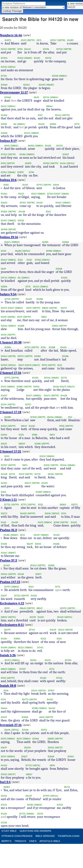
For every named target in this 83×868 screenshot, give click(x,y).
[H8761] (12, 67)
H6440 (27, 49)
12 (2, 611)
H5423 (60, 617)
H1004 (4, 435)
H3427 (4, 220)
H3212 (20, 58)
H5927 (23, 203)
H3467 (59, 203)
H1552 (4, 796)
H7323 (4, 154)
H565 (31, 587)
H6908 (4, 229)
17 (2, 101)
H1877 (38, 574)
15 (2, 590)
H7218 (4, 823)
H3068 (4, 85)
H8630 (23, 608)
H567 (48, 212)
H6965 (31, 146)
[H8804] (63, 76)
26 (2, 663)
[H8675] (36, 365)
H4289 (70, 40)
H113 (60, 365)
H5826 (4, 212)
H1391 (25, 185)
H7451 (32, 630)
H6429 (29, 796)
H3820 (17, 639)
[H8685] (28, 58)
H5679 (63, 387)
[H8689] (50, 85)
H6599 (7, 630)
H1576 (4, 805)
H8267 (29, 774)
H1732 (64, 378)
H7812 (38, 260)
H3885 (20, 387)
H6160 (56, 387)
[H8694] (46, 260)
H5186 (23, 154)
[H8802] (35, 133)
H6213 (61, 630)
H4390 (4, 648)
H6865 (7, 787)
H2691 (4, 444)
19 (2, 149)
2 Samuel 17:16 (11, 373)
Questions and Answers (35, 831)
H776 (77, 124)
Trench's (20, 841)
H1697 (4, 596)
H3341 (4, 172)
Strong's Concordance (17, 836)
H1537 (21, 194)
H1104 (4, 404)
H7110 (4, 76)
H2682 (51, 565)
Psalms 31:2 (9, 530)
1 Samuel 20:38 (11, 342)
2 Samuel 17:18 (11, 412)
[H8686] (12, 172)
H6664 (4, 708)
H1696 (48, 513)
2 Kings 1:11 (8, 500)
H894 (52, 765)
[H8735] (68, 617)
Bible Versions (45, 836)
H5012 (51, 748)
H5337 (37, 535)
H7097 (23, 669)
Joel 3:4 (5, 782)
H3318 (55, 76)
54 (2, 302)
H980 (35, 435)
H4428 (22, 212)
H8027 (4, 617)
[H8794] (12, 617)
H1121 (43, 639)
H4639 (53, 630)
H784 (20, 49)
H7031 (59, 678)
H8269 (63, 504)
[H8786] (11, 317)
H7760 (60, 49)
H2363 (4, 356)
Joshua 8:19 (8, 141)
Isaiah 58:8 (8, 686)
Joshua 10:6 (8, 180)
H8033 (22, 444)
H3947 (54, 40)
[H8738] (12, 229)
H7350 (68, 660)
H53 (70, 417)
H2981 (4, 124)
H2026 (4, 326)
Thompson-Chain (68, 836)
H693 (7, 146)
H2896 (53, 124)
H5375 (4, 308)
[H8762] (70, 163)
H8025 (45, 308)
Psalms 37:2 (9, 560)
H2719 (64, 308)
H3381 (38, 444)
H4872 (8, 40)
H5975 (21, 356)
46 (2, 43)
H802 (44, 317)
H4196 (46, 49)
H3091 (56, 185)
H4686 (56, 544)
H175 (39, 40)
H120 (59, 639)
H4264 (4, 194)
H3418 (21, 574)
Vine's (33, 841)
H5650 (4, 203)
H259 (7, 608)
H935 (3, 163)
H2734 (46, 97)
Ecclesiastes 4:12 (12, 603)
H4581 (4, 544)
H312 (20, 260)
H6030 (23, 513)
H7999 (46, 796)
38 (2, 351)
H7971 (40, 185)
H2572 (74, 504)
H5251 (33, 660)
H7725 (7, 504)
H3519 (4, 717)
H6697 (30, 544)
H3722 (4, 67)
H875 (52, 435)
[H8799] (31, 40)
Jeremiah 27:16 (11, 725)
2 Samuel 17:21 (11, 451)
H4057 (4, 396)
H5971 (28, 404)
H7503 (50, 194)
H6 (15, 124)
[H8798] (61, 40)
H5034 (4, 574)
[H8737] (59, 748)
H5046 (47, 378)
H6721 (67, 787)
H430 (4, 251)
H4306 (4, 115)
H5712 (48, 58)
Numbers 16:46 (11, 35)
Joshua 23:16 (9, 237)
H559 (24, 40)
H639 (36, 97)
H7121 (7, 299)
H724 (4, 699)
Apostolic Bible (50, 841)
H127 (40, 115)
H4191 (4, 317)
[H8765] (26, 251)
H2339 (33, 617)
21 (2, 460)
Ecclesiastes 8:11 (12, 625)
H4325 (45, 483)
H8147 (24, 426)
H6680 (18, 251)
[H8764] (54, 796)
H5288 (40, 299)
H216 (6, 691)
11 (2, 508)
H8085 (51, 739)
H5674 (7, 242)
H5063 (26, 85)
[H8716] (36, 765)
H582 (6, 185)
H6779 (25, 699)
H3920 (46, 163)
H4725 (60, 146)
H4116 (63, 163)
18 (2, 420)
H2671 (21, 365)
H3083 (8, 347)
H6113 (4, 106)
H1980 (49, 251)
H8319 (4, 669)
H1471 (48, 660)
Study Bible (9, 831)
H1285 (45, 242)
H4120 (37, 58)
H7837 (51, 691)
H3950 (4, 365)
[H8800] (30, 154)
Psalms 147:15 (10, 582)
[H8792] (11, 404)
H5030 (27, 748)
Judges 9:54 (8, 294)
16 (2, 245)
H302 (4, 492)
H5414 (4, 49)
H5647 (4, 260)
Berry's (6, 841)
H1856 (55, 326)
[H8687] (12, 553)
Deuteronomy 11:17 (14, 92)
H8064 (49, 106)
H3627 (11, 308)
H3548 (25, 730)
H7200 (34, 417)
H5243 (33, 565)
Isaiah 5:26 (8, 655)
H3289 (39, 492)
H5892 (28, 163)
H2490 (42, 85)
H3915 (36, 387)
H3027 (66, 154)
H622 (42, 717)
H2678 (28, 365)
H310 (43, 347)
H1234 (34, 691)
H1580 (30, 805)
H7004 (4, 58)
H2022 (21, 220)
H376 (21, 435)
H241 (22, 535)
